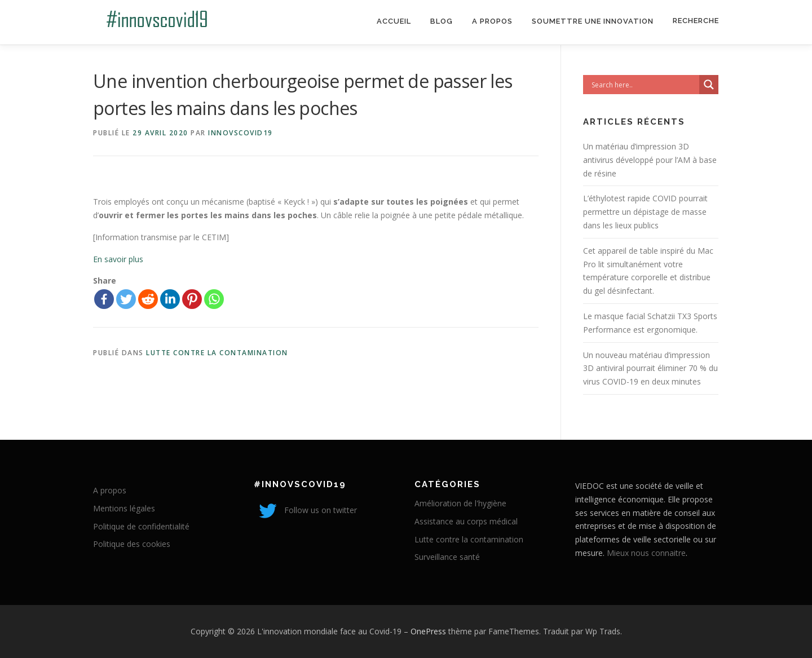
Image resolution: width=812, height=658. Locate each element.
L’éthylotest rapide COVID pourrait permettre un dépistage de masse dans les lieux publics (645, 212)
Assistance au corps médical (466, 521)
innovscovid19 (240, 133)
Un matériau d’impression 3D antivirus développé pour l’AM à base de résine (650, 160)
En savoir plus (118, 259)
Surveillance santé (447, 557)
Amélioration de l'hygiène (460, 503)
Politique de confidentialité (141, 526)
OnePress (428, 631)
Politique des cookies (132, 544)
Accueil (394, 21)
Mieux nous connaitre (646, 553)
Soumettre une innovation (593, 21)
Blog (442, 21)
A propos (492, 21)
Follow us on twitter (305, 510)
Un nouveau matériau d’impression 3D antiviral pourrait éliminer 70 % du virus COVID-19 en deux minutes (650, 368)
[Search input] (644, 85)
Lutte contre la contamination (217, 353)
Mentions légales (124, 508)
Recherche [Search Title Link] (696, 21)
